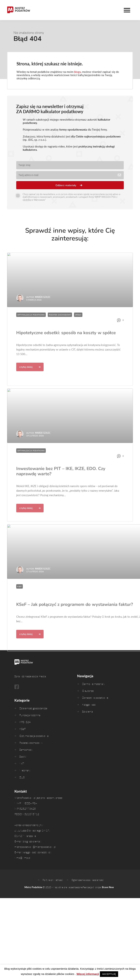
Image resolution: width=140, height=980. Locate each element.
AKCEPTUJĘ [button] (109, 974)
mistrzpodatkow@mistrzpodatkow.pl (35, 853)
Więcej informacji (88, 974)
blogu (76, 72)
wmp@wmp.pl (22, 864)
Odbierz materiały (66, 185)
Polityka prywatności (53, 886)
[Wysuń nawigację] (128, 10)
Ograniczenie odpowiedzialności (88, 886)
